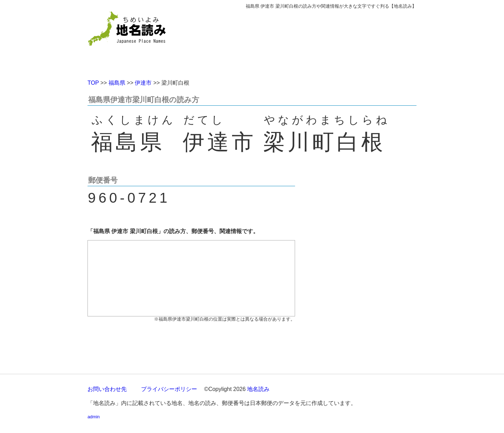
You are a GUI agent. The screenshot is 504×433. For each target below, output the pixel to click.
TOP (93, 83)
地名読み (258, 389)
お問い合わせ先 (107, 389)
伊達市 (143, 83)
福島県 (117, 83)
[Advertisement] (303, 41)
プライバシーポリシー (169, 389)
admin (94, 417)
